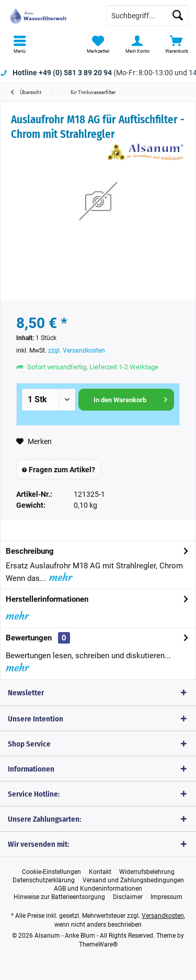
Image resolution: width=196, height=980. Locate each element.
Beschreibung (30, 551)
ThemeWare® (98, 944)
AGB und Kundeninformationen (98, 889)
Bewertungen (29, 638)
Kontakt (100, 872)
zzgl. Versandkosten (77, 351)
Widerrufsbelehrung (147, 872)
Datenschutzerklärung (44, 880)
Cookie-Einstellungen (51, 872)
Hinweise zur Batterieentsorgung (59, 897)
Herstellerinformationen (47, 599)
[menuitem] (20, 44)
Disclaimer (128, 897)
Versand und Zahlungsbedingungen (133, 880)
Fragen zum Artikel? (59, 470)
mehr (59, 577)
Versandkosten (163, 916)
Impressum (166, 897)
